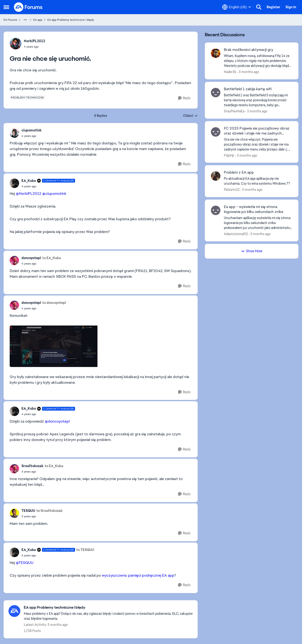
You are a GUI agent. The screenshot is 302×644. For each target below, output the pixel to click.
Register (273, 7)
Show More (252, 251)
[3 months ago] (248, 72)
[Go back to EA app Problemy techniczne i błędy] (108, 608)
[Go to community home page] (28, 7)
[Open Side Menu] (6, 7)
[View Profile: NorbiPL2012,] (16, 44)
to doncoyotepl (54, 303)
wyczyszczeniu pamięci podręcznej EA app (138, 575)
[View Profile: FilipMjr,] (216, 132)
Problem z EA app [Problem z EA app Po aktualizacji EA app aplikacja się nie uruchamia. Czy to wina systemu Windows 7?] (239, 172)
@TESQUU (25, 563)
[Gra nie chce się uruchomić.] (31, 136)
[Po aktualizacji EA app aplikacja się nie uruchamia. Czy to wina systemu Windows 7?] (258, 181)
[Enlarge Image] (101, 346)
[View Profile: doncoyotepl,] (14, 261)
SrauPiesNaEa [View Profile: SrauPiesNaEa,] (234, 111)
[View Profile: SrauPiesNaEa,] (216, 93)
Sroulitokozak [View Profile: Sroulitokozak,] (32, 466)
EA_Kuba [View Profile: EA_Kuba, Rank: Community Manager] (29, 181)
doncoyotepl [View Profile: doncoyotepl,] (31, 258)
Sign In (291, 7)
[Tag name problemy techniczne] (27, 98)
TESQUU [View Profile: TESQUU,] (28, 511)
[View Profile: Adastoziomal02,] (216, 210)
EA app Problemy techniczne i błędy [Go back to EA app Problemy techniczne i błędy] (71, 20)
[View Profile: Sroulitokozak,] (14, 469)
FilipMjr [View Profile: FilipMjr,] (229, 155)
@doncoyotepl (57, 421)
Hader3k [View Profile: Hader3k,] (230, 72)
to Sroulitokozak (49, 511)
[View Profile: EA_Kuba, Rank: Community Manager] (14, 183)
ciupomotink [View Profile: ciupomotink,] (31, 130)
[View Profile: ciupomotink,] (14, 133)
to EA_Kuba (52, 258)
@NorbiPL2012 (29, 194)
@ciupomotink (54, 194)
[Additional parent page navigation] (25, 20)
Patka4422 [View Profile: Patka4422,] (232, 190)
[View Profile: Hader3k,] (216, 53)
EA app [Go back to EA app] (38, 20)
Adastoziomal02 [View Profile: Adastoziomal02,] (236, 234)
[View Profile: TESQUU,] (14, 513)
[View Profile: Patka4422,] (216, 176)
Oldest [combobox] (190, 116)
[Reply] (184, 98)
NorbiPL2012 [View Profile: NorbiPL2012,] (34, 41)
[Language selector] (237, 7)
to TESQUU (85, 550)
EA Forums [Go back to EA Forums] (10, 20)
